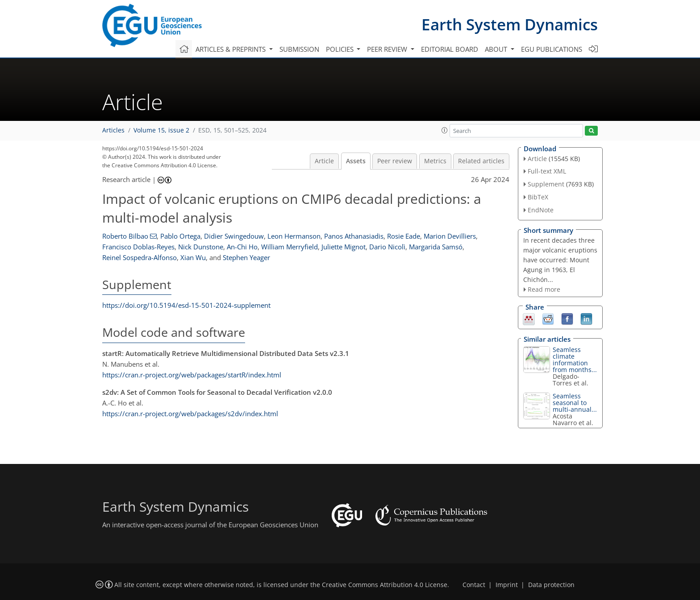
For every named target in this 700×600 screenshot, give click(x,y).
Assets (356, 161)
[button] (445, 130)
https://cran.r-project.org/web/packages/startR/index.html (192, 375)
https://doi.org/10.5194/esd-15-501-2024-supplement (186, 305)
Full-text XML (547, 171)
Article (324, 161)
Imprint (507, 585)
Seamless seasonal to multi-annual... (575, 403)
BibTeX (538, 197)
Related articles (481, 161)
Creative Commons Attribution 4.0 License (385, 585)
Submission (299, 49)
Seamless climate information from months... (575, 360)
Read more (544, 289)
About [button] (497, 49)
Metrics (435, 161)
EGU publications (552, 49)
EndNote (541, 210)
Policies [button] (341, 49)
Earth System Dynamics (510, 24)
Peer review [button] (388, 49)
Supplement (546, 184)
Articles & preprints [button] (231, 49)
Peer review (395, 161)
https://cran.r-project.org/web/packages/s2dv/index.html (190, 414)
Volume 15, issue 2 (161, 130)
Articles (113, 130)
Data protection (551, 585)
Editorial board (450, 49)
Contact (474, 585)
